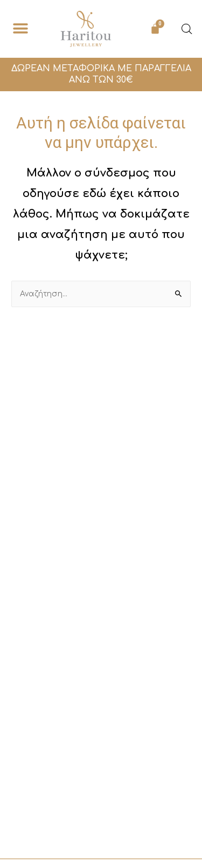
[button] (20, 29)
